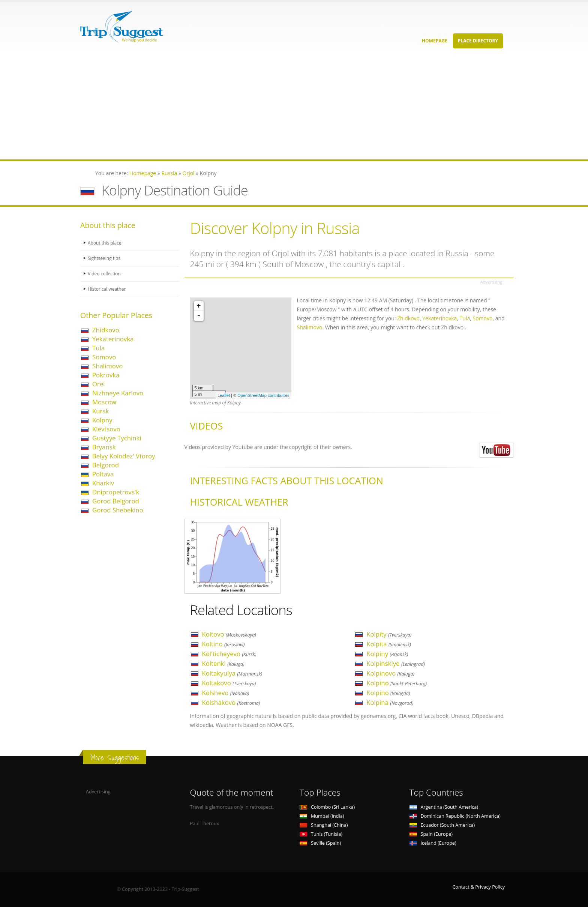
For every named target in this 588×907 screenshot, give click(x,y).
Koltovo (229, 634)
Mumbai (322, 816)
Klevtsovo (106, 429)
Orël (99, 384)
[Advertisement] (225, 107)
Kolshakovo (231, 702)
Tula (98, 348)
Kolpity (389, 634)
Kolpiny (387, 654)
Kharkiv (103, 483)
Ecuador (442, 825)
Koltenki (223, 663)
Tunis (321, 834)
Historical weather (108, 289)
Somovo (104, 357)
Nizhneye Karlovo (118, 393)
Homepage (435, 41)
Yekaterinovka (113, 339)
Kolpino (397, 683)
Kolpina (390, 702)
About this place (105, 243)
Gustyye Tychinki (117, 438)
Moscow (104, 402)
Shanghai (324, 825)
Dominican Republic (455, 816)
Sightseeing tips (105, 258)
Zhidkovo (106, 330)
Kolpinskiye (396, 663)
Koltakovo (229, 683)
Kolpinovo (390, 673)
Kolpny (102, 420)
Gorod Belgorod (116, 501)
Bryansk (104, 447)
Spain (431, 834)
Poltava (103, 474)
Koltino (223, 644)
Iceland (433, 843)
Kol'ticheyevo (229, 654)
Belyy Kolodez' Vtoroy (124, 456)
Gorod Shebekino (118, 510)
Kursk (100, 411)
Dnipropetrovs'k (116, 492)
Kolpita (389, 644)
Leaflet (224, 395)
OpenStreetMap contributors (263, 395)
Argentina (444, 807)
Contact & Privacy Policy (478, 887)
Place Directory (478, 41)
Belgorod (106, 465)
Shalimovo (107, 366)
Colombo (327, 807)
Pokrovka (106, 375)
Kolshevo (226, 693)
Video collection (105, 274)
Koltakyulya (232, 673)
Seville (320, 843)
